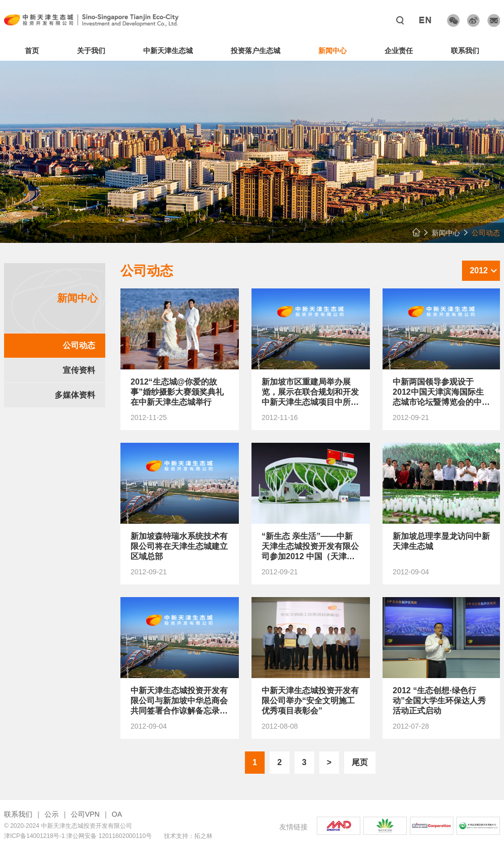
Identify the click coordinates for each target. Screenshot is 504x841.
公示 (52, 814)
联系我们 (465, 51)
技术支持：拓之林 (188, 836)
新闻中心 (332, 51)
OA (117, 814)
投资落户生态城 (256, 51)
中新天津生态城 (168, 51)
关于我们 (91, 51)
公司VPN (85, 814)
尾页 (360, 762)
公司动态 (79, 345)
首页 (32, 51)
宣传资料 (79, 370)
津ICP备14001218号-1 (34, 836)
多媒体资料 (75, 395)
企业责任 (399, 51)
